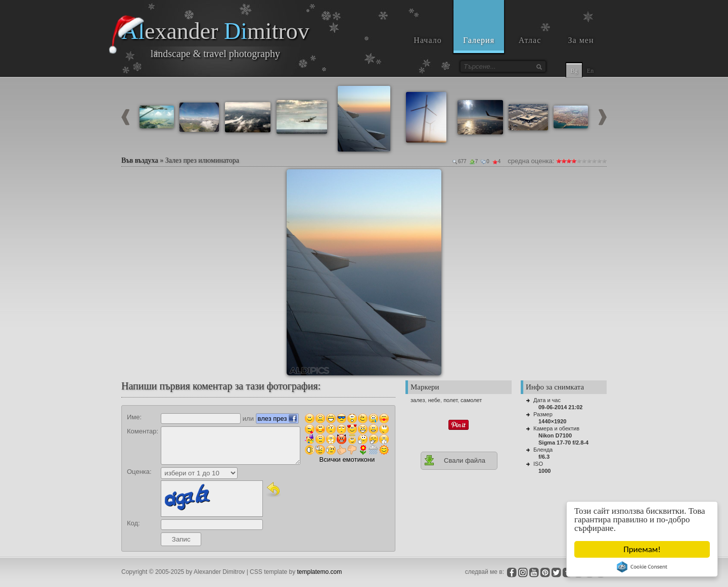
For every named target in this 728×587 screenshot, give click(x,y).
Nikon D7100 (555, 435)
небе (434, 400)
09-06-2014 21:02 (560, 407)
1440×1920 (552, 421)
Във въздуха (140, 160)
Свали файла (454, 460)
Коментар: (143, 431)
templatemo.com (320, 572)
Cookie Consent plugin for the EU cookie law (642, 567)
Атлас (530, 40)
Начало (427, 40)
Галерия (479, 40)
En (590, 71)
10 (604, 161)
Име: (134, 417)
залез (418, 400)
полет (450, 400)
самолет (471, 400)
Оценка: (139, 472)
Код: (133, 523)
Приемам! (642, 549)
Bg (574, 71)
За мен (581, 40)
